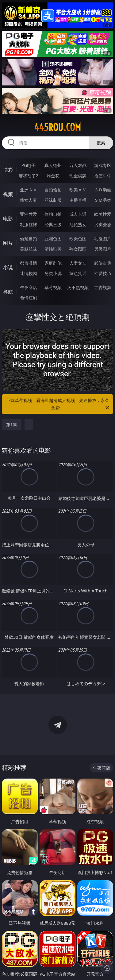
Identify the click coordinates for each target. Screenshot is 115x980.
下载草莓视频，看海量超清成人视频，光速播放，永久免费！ (58, 404)
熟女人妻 (29, 200)
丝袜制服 (53, 200)
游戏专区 (103, 165)
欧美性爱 (103, 214)
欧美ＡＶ (78, 190)
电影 (8, 219)
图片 (8, 243)
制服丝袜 (29, 224)
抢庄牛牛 (103, 176)
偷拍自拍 (53, 214)
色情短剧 (29, 298)
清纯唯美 (53, 249)
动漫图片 (103, 239)
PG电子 (28, 165)
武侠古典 (103, 263)
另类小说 (53, 273)
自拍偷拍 (53, 190)
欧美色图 (78, 239)
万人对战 (78, 165)
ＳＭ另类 (103, 200)
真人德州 (53, 165)
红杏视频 (103, 287)
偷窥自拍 (29, 239)
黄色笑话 (78, 273)
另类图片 (103, 249)
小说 (8, 267)
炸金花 (53, 176)
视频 (8, 194)
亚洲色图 (53, 239)
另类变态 (103, 224)
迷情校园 (29, 273)
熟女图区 (78, 249)
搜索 (101, 143)
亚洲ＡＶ (29, 190)
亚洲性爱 (29, 214)
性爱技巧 (103, 273)
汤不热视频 (78, 287)
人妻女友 (78, 263)
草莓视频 (53, 287)
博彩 (8, 170)
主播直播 (78, 200)
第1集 (12, 424)
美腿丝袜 (29, 249)
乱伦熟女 (78, 224)
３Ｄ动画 (103, 190)
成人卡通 (78, 214)
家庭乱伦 (53, 263)
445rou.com (57, 127)
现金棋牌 (78, 176)
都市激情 (29, 263)
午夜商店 (29, 287)
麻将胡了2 (29, 176)
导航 (8, 292)
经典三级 (53, 224)
